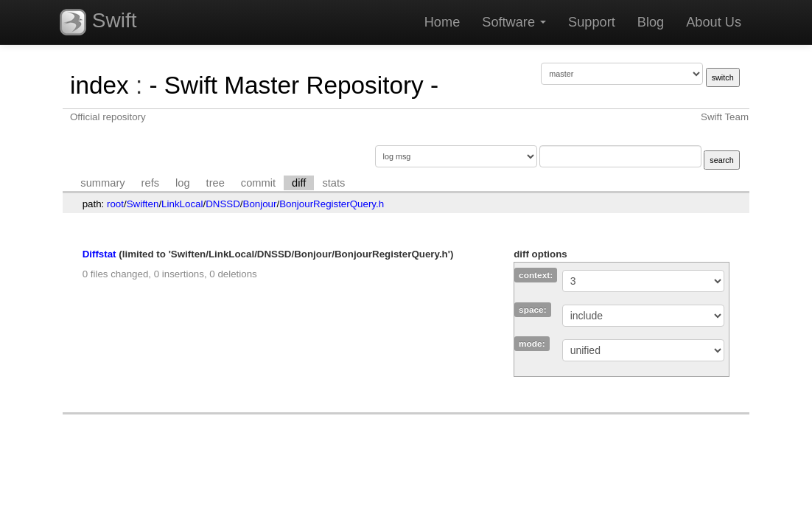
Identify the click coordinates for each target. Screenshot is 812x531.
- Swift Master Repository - (294, 85)
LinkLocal (182, 204)
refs (150, 183)
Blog (651, 22)
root (115, 204)
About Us (714, 22)
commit (258, 183)
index (99, 85)
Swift (98, 22)
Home (442, 22)
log (183, 183)
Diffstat (99, 254)
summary (102, 183)
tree (216, 183)
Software (514, 22)
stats (333, 183)
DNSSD (223, 204)
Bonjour (260, 204)
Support (592, 22)
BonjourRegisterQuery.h (332, 204)
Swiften (143, 204)
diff (299, 183)
